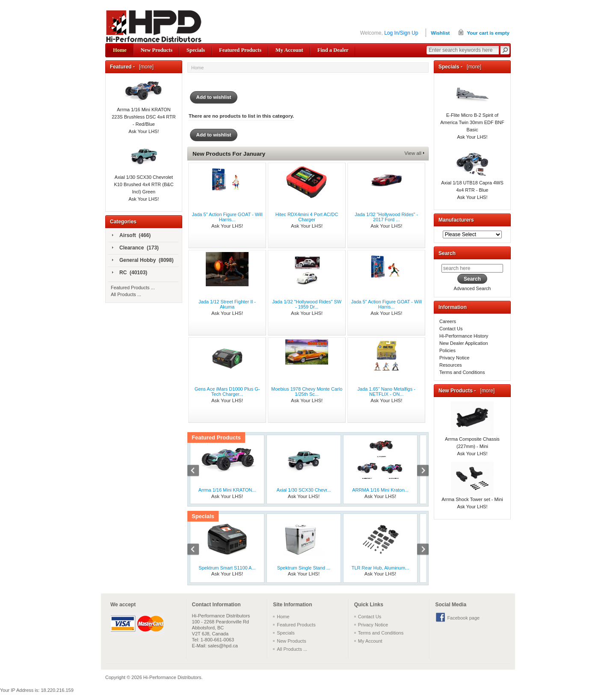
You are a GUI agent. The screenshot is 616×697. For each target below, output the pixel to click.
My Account (289, 50)
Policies (447, 350)
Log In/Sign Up (401, 33)
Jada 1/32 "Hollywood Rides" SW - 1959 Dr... (307, 304)
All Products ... (126, 294)
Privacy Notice (454, 358)
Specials (196, 50)
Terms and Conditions (462, 372)
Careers (448, 321)
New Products (157, 50)
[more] (145, 67)
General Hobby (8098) (143, 261)
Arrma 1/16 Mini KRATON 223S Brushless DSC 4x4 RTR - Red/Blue (144, 107)
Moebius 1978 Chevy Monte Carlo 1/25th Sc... (307, 392)
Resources (451, 365)
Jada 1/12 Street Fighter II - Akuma (227, 304)
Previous (198, 472)
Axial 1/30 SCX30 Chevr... (304, 490)
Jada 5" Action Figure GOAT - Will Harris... (227, 217)
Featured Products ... (133, 288)
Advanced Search (472, 288)
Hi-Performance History (464, 336)
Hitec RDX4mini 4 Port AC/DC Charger (307, 217)
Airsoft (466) (131, 236)
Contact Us (451, 329)
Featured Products (240, 50)
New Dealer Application (464, 343)
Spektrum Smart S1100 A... (227, 568)
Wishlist (440, 33)
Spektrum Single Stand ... (304, 568)
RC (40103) (130, 273)
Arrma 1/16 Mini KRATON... (227, 490)
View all (413, 153)
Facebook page (463, 618)
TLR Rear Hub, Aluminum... (381, 568)
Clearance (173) (135, 248)
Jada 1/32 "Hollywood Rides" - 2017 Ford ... (386, 217)
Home (120, 50)
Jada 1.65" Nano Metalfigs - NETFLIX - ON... (386, 392)
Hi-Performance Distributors (172, 677)
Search (447, 253)
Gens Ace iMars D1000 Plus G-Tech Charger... (227, 392)
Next (418, 472)
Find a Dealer (333, 50)
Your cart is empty (488, 33)
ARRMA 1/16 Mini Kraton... (380, 490)
